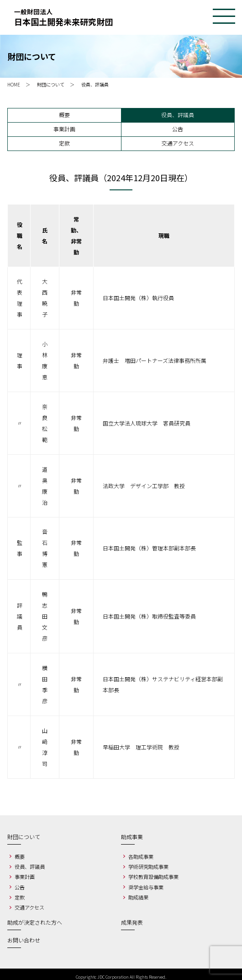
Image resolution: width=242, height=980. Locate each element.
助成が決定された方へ (35, 922)
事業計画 (64, 129)
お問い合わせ (24, 940)
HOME (14, 84)
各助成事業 (141, 856)
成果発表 (132, 922)
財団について (51, 84)
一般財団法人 (121, 17)
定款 (64, 143)
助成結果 (138, 897)
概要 (64, 115)
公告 (178, 129)
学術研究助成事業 (148, 867)
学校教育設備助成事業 (153, 877)
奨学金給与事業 (146, 887)
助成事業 (132, 837)
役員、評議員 (178, 115)
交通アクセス (178, 143)
